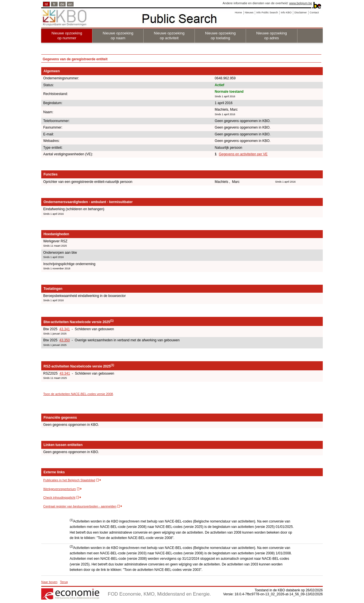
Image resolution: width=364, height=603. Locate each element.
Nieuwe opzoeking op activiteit (169, 36)
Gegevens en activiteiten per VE (243, 154)
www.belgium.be (301, 3)
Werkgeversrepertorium (60, 489)
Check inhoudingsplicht (59, 497)
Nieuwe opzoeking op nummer (67, 36)
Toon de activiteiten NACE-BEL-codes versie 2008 (78, 394)
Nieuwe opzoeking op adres (272, 36)
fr (54, 4)
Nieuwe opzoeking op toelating (220, 36)
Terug (64, 582)
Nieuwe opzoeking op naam (118, 36)
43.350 (65, 340)
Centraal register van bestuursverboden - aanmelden (80, 506)
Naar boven (49, 582)
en (70, 4)
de (62, 4)
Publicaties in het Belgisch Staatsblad (69, 480)
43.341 (65, 329)
